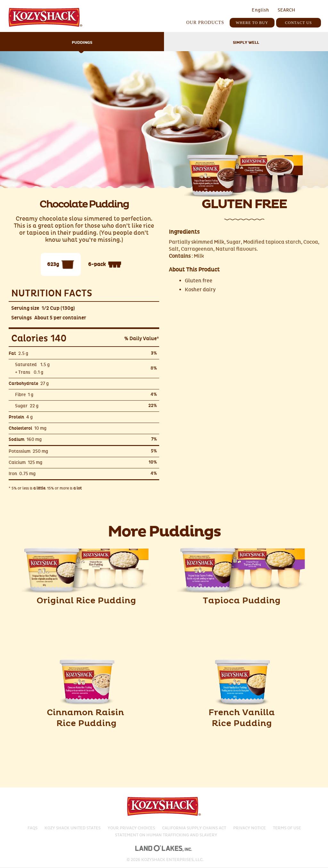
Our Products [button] (205, 23)
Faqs (33, 828)
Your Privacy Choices (131, 828)
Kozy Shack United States (73, 828)
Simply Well (246, 43)
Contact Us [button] (299, 23)
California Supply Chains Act (194, 828)
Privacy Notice (250, 828)
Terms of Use (287, 828)
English (260, 10)
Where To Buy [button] (252, 23)
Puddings (82, 43)
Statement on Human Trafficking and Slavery (166, 835)
